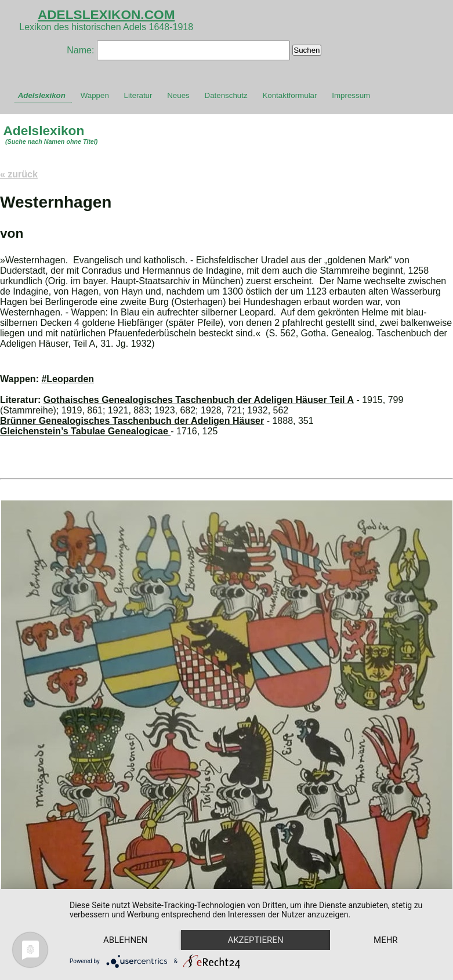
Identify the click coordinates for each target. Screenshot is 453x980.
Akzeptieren (255, 940)
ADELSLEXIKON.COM (106, 14)
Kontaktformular (289, 95)
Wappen (95, 95)
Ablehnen (125, 940)
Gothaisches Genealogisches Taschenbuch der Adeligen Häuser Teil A (199, 400)
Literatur (138, 95)
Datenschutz (226, 95)
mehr (386, 940)
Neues (178, 95)
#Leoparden (68, 379)
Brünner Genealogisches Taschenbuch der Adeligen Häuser (132, 421)
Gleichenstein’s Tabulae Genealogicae (85, 431)
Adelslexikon (42, 95)
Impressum (351, 95)
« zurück (19, 174)
